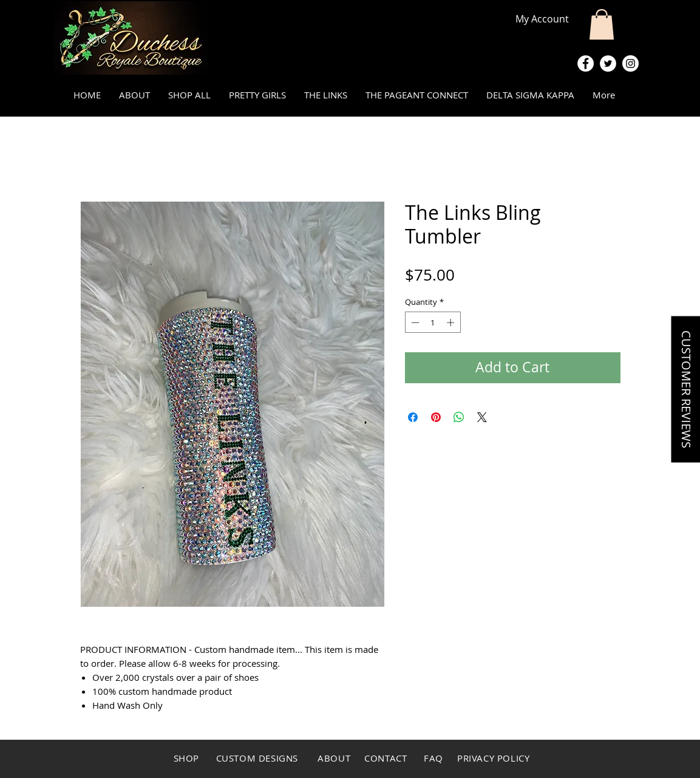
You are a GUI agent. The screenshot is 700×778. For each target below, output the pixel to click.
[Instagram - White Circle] (630, 63)
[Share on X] (482, 417)
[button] (602, 24)
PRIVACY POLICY (493, 758)
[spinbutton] (433, 322)
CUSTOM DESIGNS (259, 758)
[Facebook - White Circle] (586, 63)
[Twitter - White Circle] (608, 63)
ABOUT (334, 758)
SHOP (186, 758)
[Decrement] (414, 322)
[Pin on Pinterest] (436, 417)
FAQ (435, 758)
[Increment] (452, 322)
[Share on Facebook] (413, 417)
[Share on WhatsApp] (459, 417)
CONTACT (385, 758)
